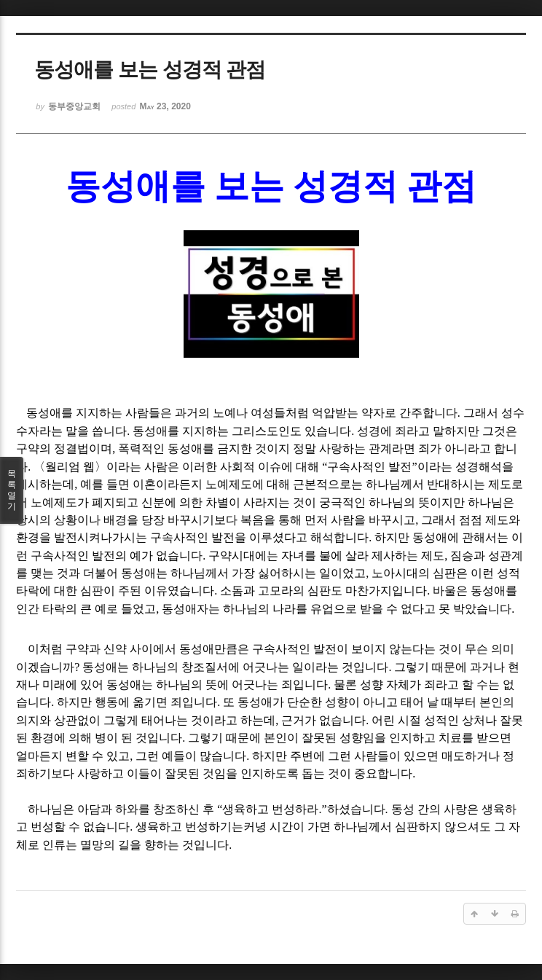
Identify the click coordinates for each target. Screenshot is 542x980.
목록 (12, 490)
